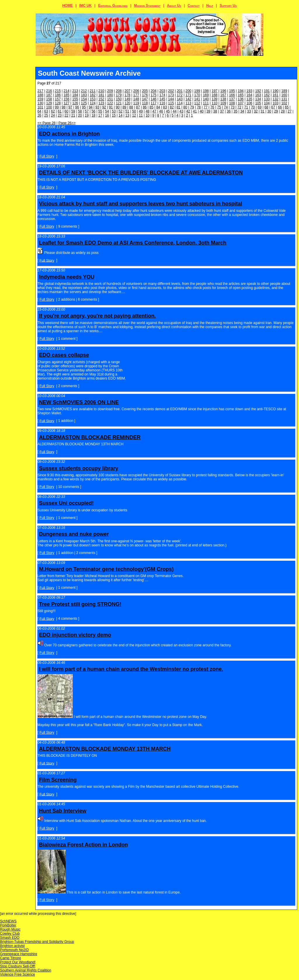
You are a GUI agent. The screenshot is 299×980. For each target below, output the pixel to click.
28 (283, 111)
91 (111, 107)
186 (58, 95)
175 (154, 95)
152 (101, 99)
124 (93, 103)
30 (269, 111)
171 (188, 95)
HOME (67, 6)
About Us (174, 6)
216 (49, 91)
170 (197, 95)
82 (172, 107)
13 (127, 115)
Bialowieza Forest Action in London (84, 845)
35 (235, 111)
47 (154, 111)
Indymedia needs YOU (67, 277)
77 (205, 107)
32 (256, 111)
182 (93, 95)
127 (67, 103)
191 (267, 91)
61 (60, 111)
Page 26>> (67, 123)
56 (93, 111)
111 (206, 103)
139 (215, 99)
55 (100, 111)
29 (276, 111)
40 (202, 111)
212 (84, 91)
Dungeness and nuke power (74, 534)
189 (284, 91)
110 (215, 103)
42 (188, 111)
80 (185, 107)
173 (171, 95)
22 (66, 115)
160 (284, 95)
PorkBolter (8, 925)
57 (87, 111)
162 (267, 95)
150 (119, 99)
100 (49, 107)
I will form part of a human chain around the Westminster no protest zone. (131, 669)
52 (120, 111)
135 (249, 99)
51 (127, 111)
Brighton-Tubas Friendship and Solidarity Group (37, 942)
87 (138, 107)
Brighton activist (12, 946)
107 (241, 103)
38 (215, 111)
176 (145, 95)
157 (58, 99)
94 (91, 107)
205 (145, 91)
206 (136, 91)
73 (233, 107)
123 (101, 103)
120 (127, 103)
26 (39, 115)
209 (110, 91)
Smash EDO (10, 938)
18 (93, 115)
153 (93, 99)
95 (84, 107)
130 (40, 103)
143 (180, 99)
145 (162, 99)
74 (226, 107)
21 (73, 115)
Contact (193, 6)
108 (232, 103)
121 (119, 103)
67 (273, 107)
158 (49, 99)
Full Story (47, 156)
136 (241, 99)
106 (249, 103)
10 (148, 115)
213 (75, 91)
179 (119, 95)
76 (212, 107)
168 (215, 95)
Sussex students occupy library (79, 468)
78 (199, 107)
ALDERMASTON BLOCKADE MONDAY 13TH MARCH (105, 749)
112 (197, 103)
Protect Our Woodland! (18, 962)
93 (97, 107)
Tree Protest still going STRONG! (80, 604)
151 (110, 99)
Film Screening (58, 780)
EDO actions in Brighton (69, 134)
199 (197, 91)
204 (154, 91)
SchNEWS (8, 921)
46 (161, 111)
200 (188, 91)
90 (118, 107)
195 (232, 91)
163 (258, 95)
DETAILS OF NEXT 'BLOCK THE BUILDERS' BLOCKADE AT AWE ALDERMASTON (141, 173)
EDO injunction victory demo (75, 635)
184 (75, 95)
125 (84, 103)
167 (223, 95)
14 (120, 115)
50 (134, 111)
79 (192, 107)
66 (280, 107)
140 (206, 99)
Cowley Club (10, 934)
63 (46, 111)
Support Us (228, 6)
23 (60, 115)
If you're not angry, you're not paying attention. (98, 316)
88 (131, 107)
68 (266, 107)
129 (49, 103)
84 (158, 107)
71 (246, 107)
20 (80, 115)
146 (154, 99)
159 (40, 99)
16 (107, 115)
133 (267, 99)
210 (101, 91)
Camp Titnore (11, 958)
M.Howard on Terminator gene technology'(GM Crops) (106, 569)
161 (276, 95)
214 (67, 91)
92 (104, 107)
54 (107, 111)
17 (100, 115)
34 (242, 111)
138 (223, 99)
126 (75, 103)
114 (180, 103)
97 (70, 107)
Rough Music (10, 929)
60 (66, 111)
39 (208, 111)
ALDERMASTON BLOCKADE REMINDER (90, 437)
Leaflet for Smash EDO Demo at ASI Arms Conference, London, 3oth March (133, 243)
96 (77, 107)
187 (49, 95)
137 (232, 99)
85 (151, 107)
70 (253, 107)
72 (239, 107)
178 (127, 95)
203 (162, 91)
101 (40, 107)
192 (258, 91)
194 (241, 91)
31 (262, 111)
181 (101, 95)
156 (67, 99)
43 (181, 111)
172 (180, 95)
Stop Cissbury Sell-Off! (18, 966)
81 (179, 107)
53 (114, 111)
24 (53, 115)
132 (276, 99)
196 (223, 91)
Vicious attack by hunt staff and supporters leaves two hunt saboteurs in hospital (141, 204)
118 (145, 103)
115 (171, 103)
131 (284, 99)
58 (80, 111)
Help (210, 6)
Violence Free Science (18, 974)
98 (64, 107)
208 (119, 91)
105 (258, 103)
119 (136, 103)
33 (249, 111)
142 (188, 99)
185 (67, 95)
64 (39, 111)
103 (276, 103)
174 (162, 95)
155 (75, 99)
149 (127, 99)
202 (171, 91)
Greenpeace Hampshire (19, 954)
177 (136, 95)
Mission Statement (147, 6)
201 (180, 91)
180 (110, 95)
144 (171, 99)
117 (154, 103)
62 (53, 111)
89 (124, 107)
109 (223, 103)
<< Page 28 (46, 123)
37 (222, 111)
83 (165, 107)
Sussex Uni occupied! (66, 503)
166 (232, 95)
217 (40, 91)
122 (110, 103)
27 (290, 111)
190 (276, 91)
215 (58, 91)
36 (229, 111)
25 (46, 115)
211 (93, 91)
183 (84, 95)
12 (134, 115)
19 (87, 115)
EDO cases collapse (64, 355)
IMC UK (85, 6)
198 (206, 91)
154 (84, 99)
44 (174, 111)
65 (287, 107)
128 (58, 103)
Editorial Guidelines (113, 6)
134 (258, 99)
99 (57, 107)
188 (40, 95)
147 (145, 99)
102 (284, 103)
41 (195, 111)
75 (219, 107)
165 (241, 95)
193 (249, 91)
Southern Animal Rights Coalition (26, 970)
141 (197, 99)
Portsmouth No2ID (14, 950)
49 (141, 111)
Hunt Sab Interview (63, 811)
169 (206, 95)
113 (188, 103)
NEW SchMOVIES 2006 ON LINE (79, 402)
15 (114, 115)
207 (127, 91)
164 (249, 95)
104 (267, 103)
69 (260, 107)
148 (136, 99)
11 (141, 115)
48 (148, 111)
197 (215, 91)
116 (162, 103)
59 (73, 111)
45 (168, 111)
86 (145, 107)
